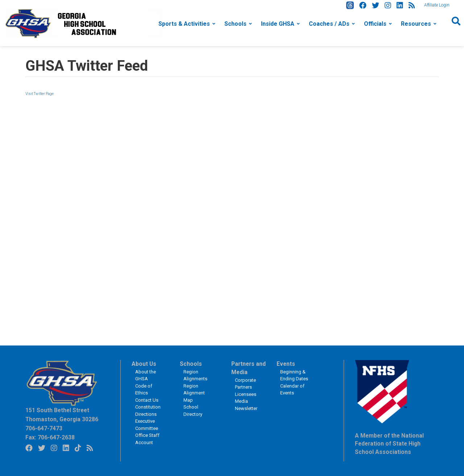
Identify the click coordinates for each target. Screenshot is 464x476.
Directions (146, 414)
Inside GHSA (278, 24)
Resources (416, 24)
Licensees (246, 394)
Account (144, 442)
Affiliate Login (437, 5)
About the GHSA (146, 375)
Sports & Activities (184, 24)
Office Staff (147, 435)
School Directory (193, 411)
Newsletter (246, 408)
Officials (375, 24)
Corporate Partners (245, 384)
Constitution (148, 407)
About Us (144, 364)
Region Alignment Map (194, 393)
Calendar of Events (292, 390)
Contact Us (147, 400)
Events (286, 364)
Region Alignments (195, 375)
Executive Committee (147, 425)
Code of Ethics (144, 390)
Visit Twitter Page (40, 94)
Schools (235, 24)
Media (241, 401)
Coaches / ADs (329, 24)
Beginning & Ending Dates (294, 375)
